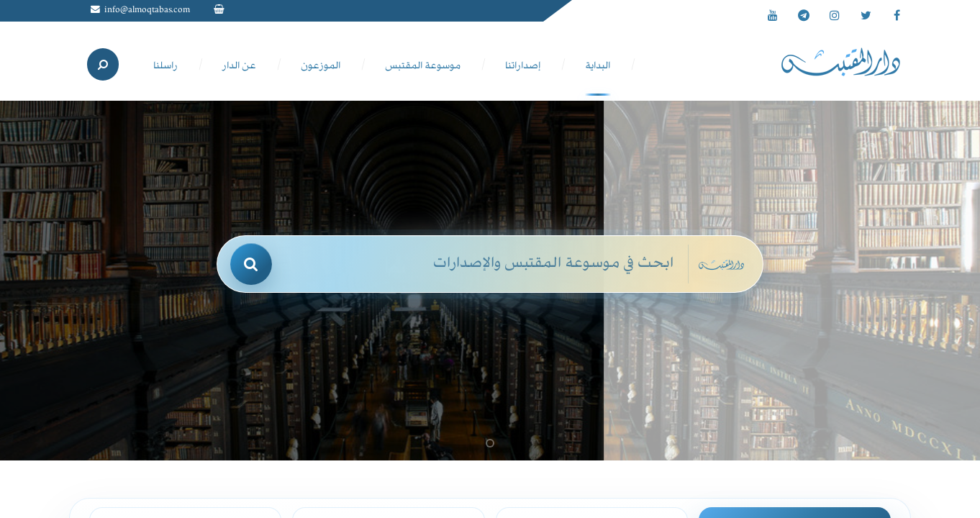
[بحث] (251, 264)
